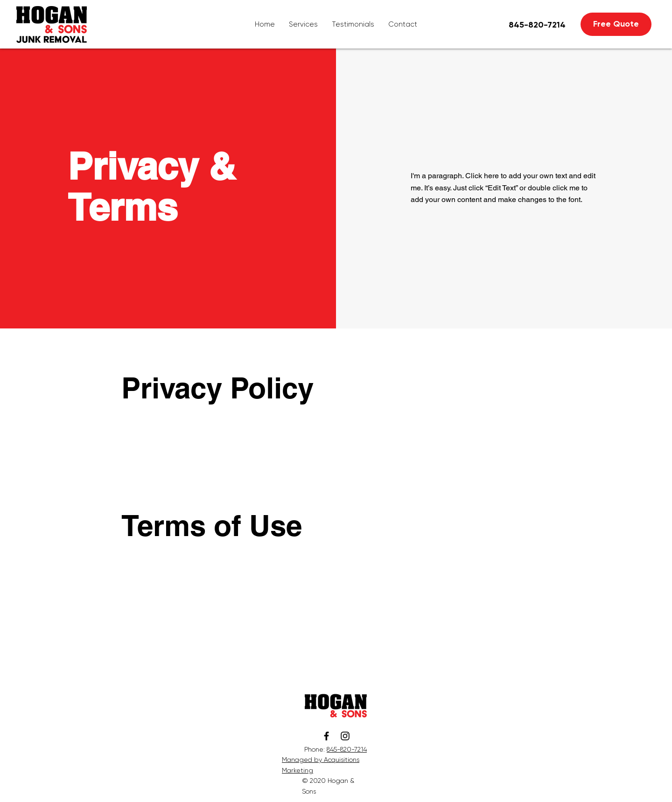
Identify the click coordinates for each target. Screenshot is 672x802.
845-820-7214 (347, 749)
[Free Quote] (616, 24)
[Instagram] (345, 736)
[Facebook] (326, 736)
